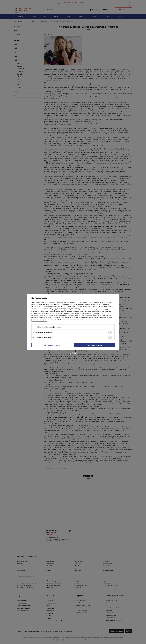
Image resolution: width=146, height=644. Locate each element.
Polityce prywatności (92, 319)
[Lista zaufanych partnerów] (39, 321)
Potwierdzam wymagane (52, 345)
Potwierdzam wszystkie (94, 345)
